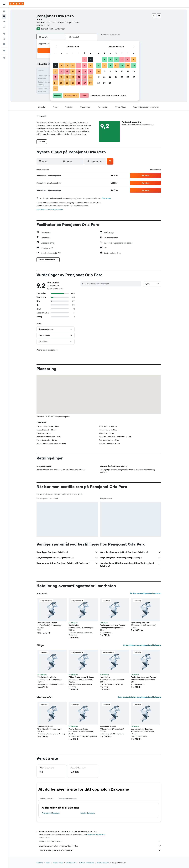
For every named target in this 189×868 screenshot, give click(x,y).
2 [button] (91, 59)
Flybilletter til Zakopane (51, 813)
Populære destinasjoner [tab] (67, 798)
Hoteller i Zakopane (87, 813)
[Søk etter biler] (4, 21)
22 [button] (85, 77)
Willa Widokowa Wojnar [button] (47, 623)
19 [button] (67, 77)
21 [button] (79, 77)
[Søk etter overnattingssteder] (4, 16)
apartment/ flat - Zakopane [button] (142, 729)
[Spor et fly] (4, 39)
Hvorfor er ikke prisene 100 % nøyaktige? (100, 850)
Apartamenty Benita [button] (45, 727)
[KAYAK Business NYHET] (4, 44)
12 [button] (67, 71)
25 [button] (61, 83)
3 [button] (55, 65)
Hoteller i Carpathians (87, 863)
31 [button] (55, 89)
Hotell (48, 863)
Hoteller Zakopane (103, 863)
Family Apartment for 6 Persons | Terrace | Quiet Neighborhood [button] (113, 626)
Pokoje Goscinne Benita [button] (47, 677)
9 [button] (91, 65)
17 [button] (55, 77)
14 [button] (79, 71)
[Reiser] (4, 51)
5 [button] (67, 65)
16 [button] (91, 71)
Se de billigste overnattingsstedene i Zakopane (142, 645)
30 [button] (90, 83)
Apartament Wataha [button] (108, 727)
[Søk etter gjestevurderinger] (113, 284)
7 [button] (79, 65)
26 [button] (67, 83)
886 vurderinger (58, 29)
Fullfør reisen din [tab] (47, 798)
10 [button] (55, 71)
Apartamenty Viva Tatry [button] (140, 623)
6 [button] (73, 65)
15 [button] (85, 71)
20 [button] (73, 77)
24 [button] (55, 83)
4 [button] (61, 65)
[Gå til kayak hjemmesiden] (16, 4)
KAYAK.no (40, 863)
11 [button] (61, 71)
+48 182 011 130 (43, 25)
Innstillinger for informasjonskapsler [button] (50, 209)
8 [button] (85, 65)
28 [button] (79, 83)
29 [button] (85, 83)
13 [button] (73, 71)
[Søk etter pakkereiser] (4, 27)
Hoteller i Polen (71, 863)
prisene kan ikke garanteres (96, 834)
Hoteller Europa (58, 863)
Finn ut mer (106, 198)
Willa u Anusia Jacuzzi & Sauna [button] (81, 677)
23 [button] (90, 77)
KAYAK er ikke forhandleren (100, 841)
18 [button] (61, 77)
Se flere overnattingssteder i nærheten (146, 593)
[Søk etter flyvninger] (4, 11)
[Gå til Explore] (4, 34)
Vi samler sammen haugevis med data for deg (100, 846)
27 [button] (73, 83)
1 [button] (85, 59)
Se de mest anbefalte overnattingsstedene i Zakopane (139, 697)
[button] (4, 4)
